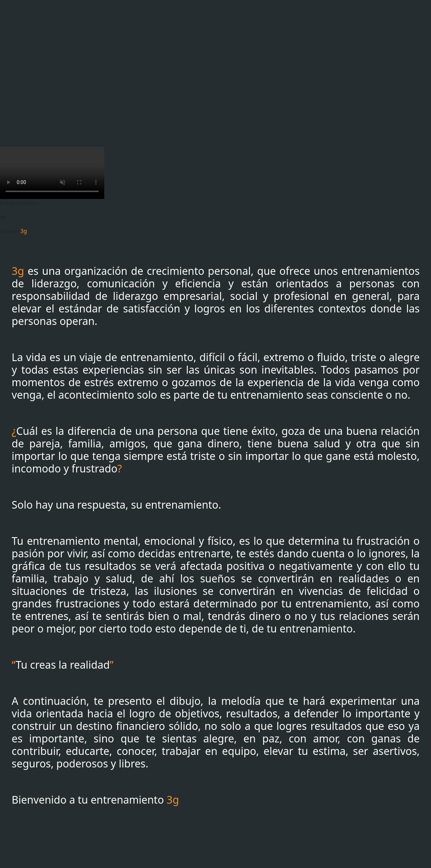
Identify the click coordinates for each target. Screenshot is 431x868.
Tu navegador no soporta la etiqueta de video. (52, 173)
